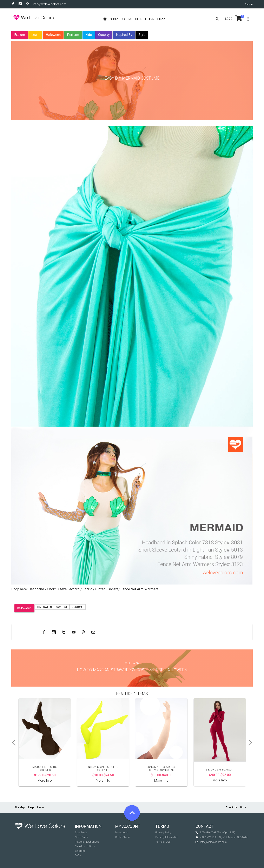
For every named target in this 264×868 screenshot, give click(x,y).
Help (31, 807)
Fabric (87, 589)
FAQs (78, 855)
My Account (122, 832)
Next (252, 743)
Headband (36, 589)
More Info (45, 780)
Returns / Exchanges (87, 842)
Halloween (53, 35)
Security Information (167, 837)
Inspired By (124, 35)
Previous (12, 743)
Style (142, 35)
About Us (231, 807)
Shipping (80, 851)
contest (62, 607)
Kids (89, 35)
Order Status (123, 837)
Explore (20, 35)
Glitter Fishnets (107, 589)
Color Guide (82, 837)
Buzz (243, 807)
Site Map (20, 807)
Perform (73, 35)
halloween (24, 608)
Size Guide (81, 832)
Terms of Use (163, 842)
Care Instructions (85, 846)
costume (78, 607)
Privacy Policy (163, 832)
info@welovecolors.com (50, 4)
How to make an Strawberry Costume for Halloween (132, 670)
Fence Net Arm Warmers (140, 589)
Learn (35, 35)
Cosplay (104, 35)
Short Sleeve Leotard (64, 589)
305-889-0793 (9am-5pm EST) (218, 832)
